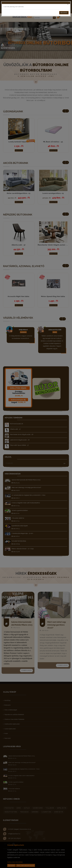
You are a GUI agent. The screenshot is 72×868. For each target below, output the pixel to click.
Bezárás (64, 13)
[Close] (68, 4)
